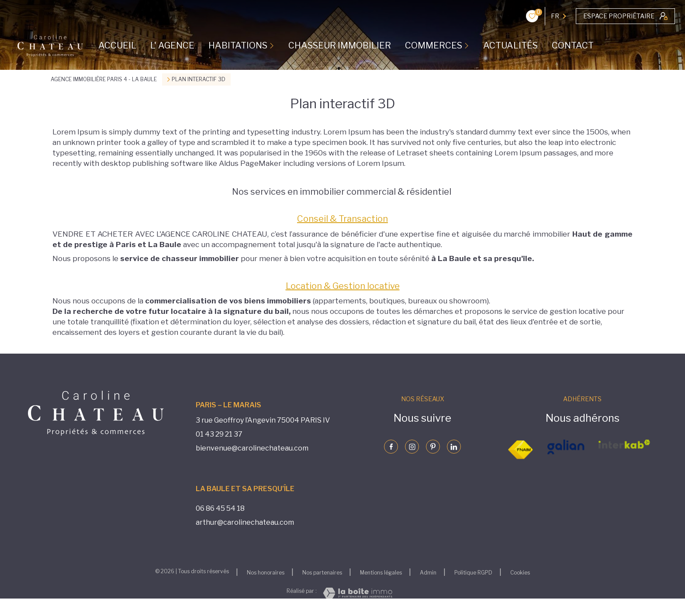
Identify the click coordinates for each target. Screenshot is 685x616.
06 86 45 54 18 (220, 508)
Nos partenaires (322, 573)
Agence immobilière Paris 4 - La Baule (104, 79)
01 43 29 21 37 (219, 434)
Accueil (117, 45)
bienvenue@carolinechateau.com (252, 448)
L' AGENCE (172, 45)
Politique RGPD (473, 573)
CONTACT (573, 45)
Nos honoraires (266, 573)
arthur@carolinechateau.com (245, 522)
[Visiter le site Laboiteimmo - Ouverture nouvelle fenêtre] (358, 593)
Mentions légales (381, 573)
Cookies (520, 573)
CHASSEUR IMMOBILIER (340, 45)
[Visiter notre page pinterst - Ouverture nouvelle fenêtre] (433, 447)
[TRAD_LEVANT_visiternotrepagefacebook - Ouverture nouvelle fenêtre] (391, 447)
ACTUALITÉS (510, 45)
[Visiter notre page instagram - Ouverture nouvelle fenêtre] (412, 447)
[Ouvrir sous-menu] (273, 45)
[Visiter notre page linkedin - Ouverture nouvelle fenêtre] (454, 447)
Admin (428, 573)
